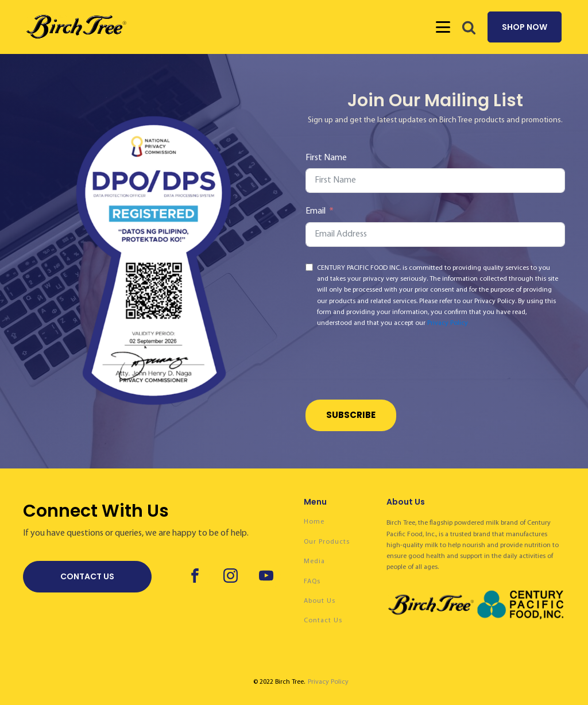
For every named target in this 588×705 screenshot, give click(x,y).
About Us (320, 601)
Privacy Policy (448, 323)
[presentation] (393, 366)
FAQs (312, 582)
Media (314, 561)
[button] (469, 27)
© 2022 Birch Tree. (279, 682)
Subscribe (351, 415)
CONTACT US (87, 576)
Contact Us (323, 621)
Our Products (327, 542)
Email (316, 211)
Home (314, 522)
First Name (326, 158)
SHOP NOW (525, 27)
